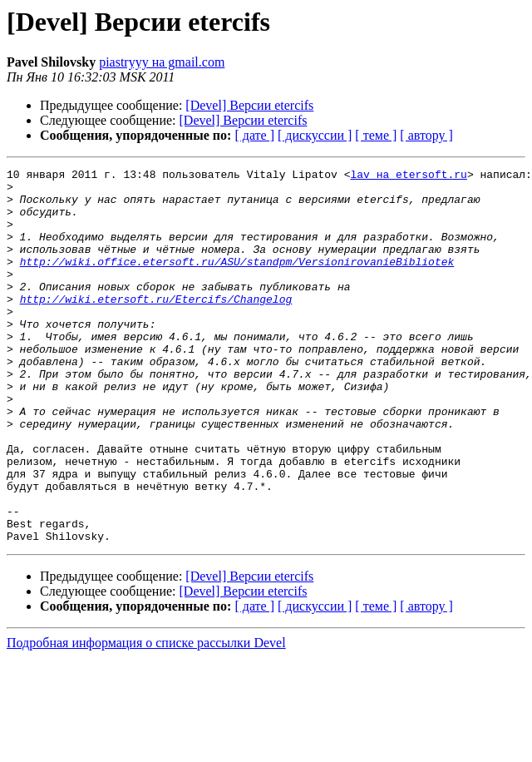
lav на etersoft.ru (408, 176)
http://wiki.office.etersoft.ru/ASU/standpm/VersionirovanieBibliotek (237, 281)
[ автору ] (426, 135)
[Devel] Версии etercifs (249, 105)
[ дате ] (254, 135)
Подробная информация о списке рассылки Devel (146, 717)
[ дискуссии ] (315, 135)
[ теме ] (376, 135)
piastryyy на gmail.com (162, 62)
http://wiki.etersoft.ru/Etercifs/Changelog (156, 326)
